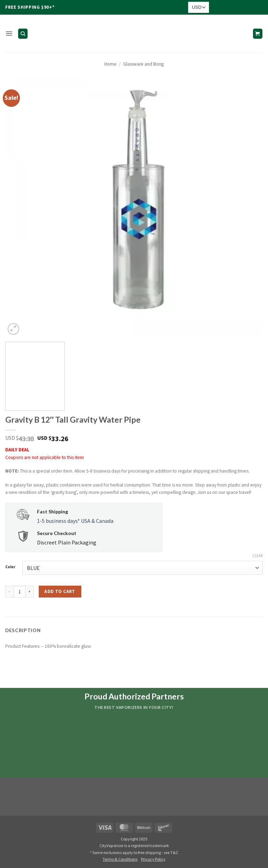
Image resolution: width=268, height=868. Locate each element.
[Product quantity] (20, 592)
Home (110, 64)
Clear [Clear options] (258, 556)
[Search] (23, 34)
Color (10, 567)
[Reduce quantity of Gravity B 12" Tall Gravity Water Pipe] (9, 592)
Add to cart (60, 591)
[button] (9, 34)
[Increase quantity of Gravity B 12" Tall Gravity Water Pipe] (30, 592)
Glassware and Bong (143, 64)
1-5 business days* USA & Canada (75, 521)
